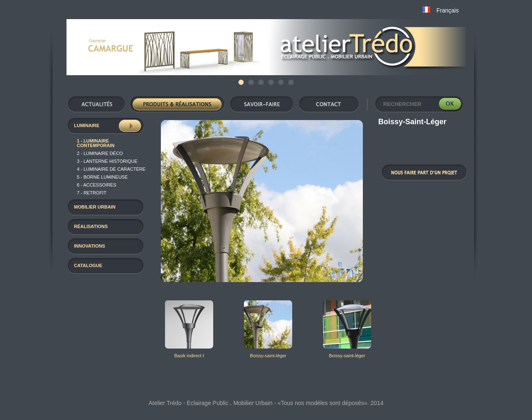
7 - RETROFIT (92, 193)
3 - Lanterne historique (107, 161)
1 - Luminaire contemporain (96, 143)
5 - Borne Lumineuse (102, 177)
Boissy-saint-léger (268, 356)
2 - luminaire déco (100, 153)
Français (448, 10)
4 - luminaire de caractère (111, 169)
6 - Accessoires (97, 185)
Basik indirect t (189, 356)
